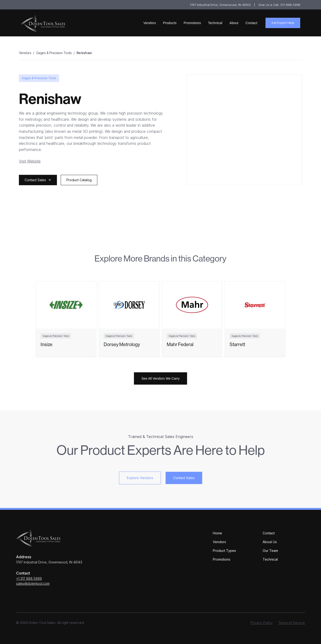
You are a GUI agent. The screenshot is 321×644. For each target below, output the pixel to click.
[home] (43, 23)
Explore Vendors (140, 478)
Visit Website (30, 161)
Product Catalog (79, 180)
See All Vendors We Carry (161, 378)
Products (170, 23)
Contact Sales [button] (184, 478)
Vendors (150, 23)
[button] (38, 180)
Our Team (270, 551)
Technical (215, 23)
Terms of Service (292, 623)
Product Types (224, 551)
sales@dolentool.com (33, 583)
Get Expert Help (283, 23)
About (234, 23)
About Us (270, 542)
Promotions (192, 23)
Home (217, 533)
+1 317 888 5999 (29, 578)
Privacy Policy (262, 623)
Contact (251, 23)
